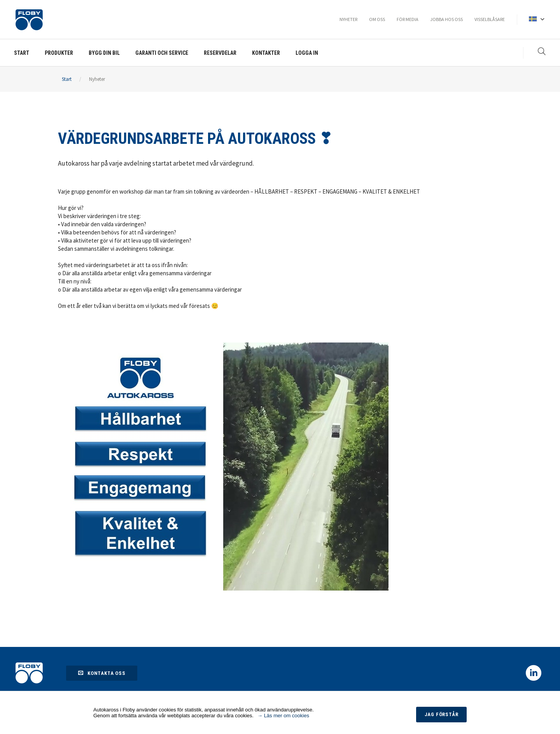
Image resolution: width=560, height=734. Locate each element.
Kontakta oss (102, 673)
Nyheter (97, 79)
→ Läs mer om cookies (283, 716)
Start (67, 79)
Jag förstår (442, 714)
